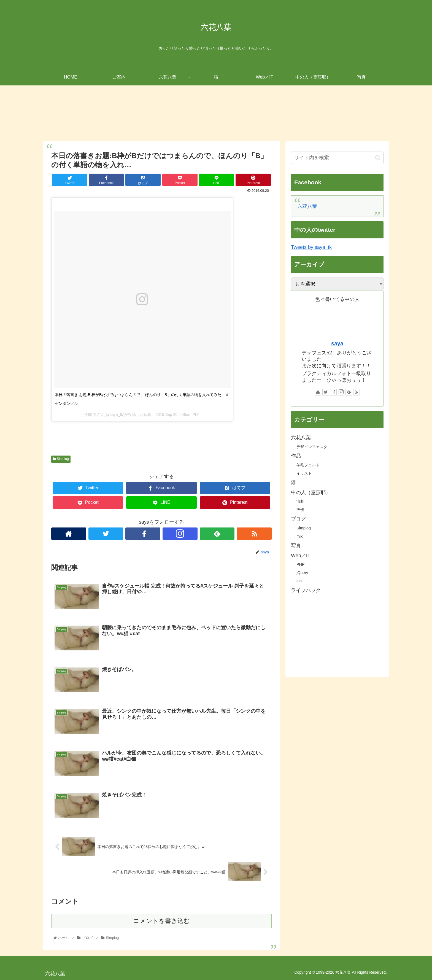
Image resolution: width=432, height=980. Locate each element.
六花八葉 (307, 206)
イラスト (304, 473)
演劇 (300, 501)
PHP (301, 564)
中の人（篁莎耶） (311, 492)
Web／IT (301, 556)
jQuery (302, 573)
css (299, 581)
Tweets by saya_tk (311, 247)
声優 (300, 510)
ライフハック (306, 590)
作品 (296, 456)
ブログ (298, 519)
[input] (337, 158)
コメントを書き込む (162, 921)
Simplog (61, 459)
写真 (296, 546)
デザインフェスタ (312, 447)
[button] (378, 158)
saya (337, 343)
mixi (300, 536)
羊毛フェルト (308, 465)
